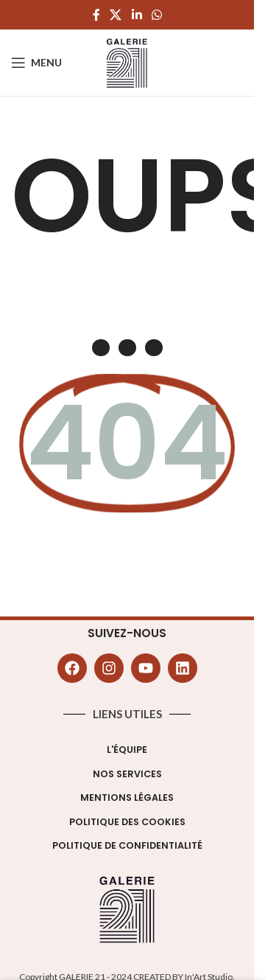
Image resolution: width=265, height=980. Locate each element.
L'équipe (127, 750)
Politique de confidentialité (127, 845)
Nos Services (127, 774)
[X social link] (116, 15)
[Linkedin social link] (137, 15)
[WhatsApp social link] (156, 15)
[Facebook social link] (96, 15)
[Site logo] (127, 62)
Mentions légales (127, 797)
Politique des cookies (127, 822)
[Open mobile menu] (36, 63)
